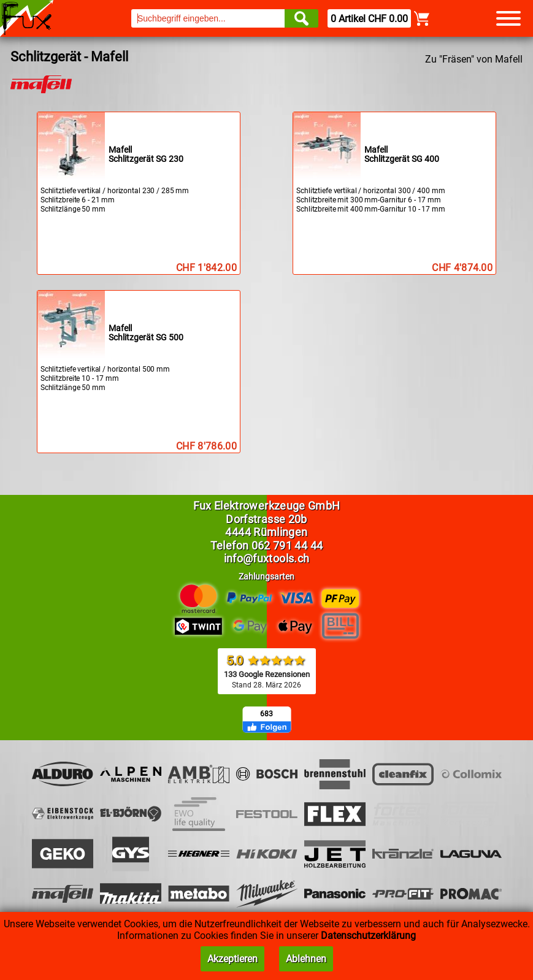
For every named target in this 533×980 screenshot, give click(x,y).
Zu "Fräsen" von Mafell (474, 59)
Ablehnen (306, 959)
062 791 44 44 (287, 546)
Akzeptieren (232, 959)
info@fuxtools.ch (267, 558)
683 (266, 714)
